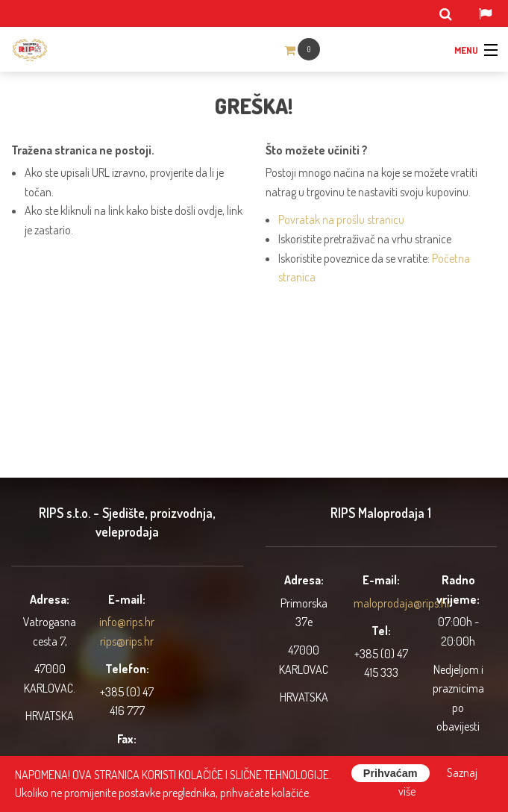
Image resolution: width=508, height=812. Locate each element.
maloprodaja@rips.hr (402, 603)
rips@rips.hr (127, 641)
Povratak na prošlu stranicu (341, 219)
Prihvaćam (391, 773)
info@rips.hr (127, 622)
